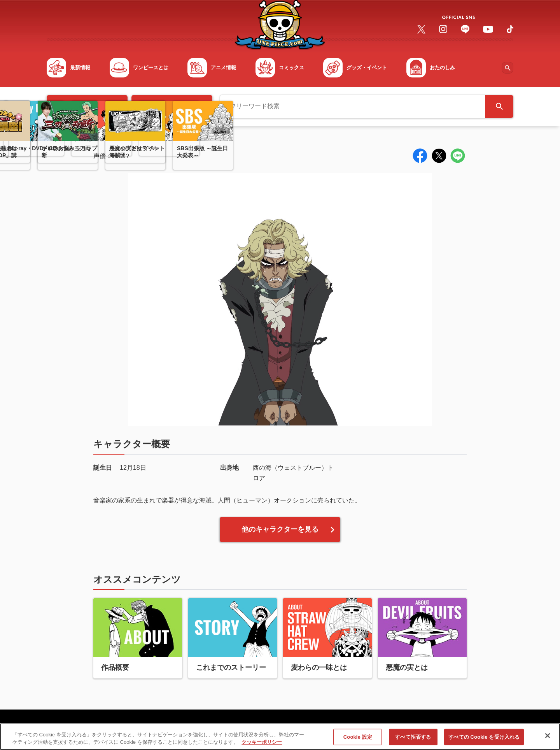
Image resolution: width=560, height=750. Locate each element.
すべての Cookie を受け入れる (484, 740)
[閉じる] (548, 739)
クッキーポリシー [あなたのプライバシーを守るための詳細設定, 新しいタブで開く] (262, 745)
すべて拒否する (413, 740)
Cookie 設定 (358, 740)
